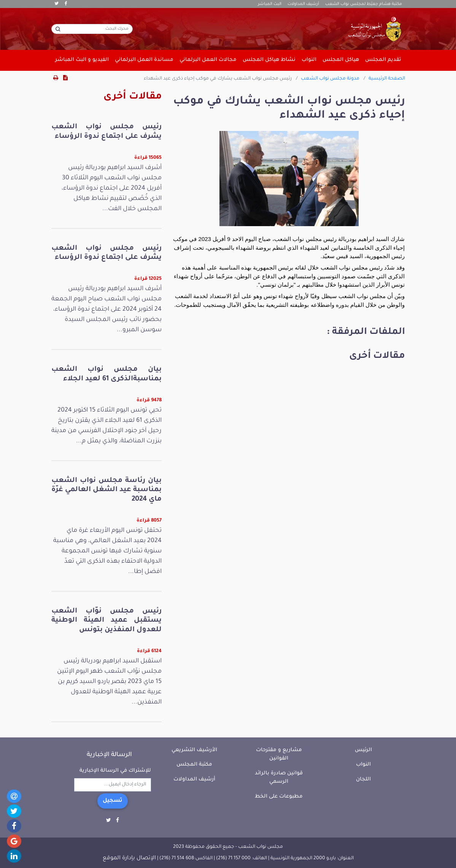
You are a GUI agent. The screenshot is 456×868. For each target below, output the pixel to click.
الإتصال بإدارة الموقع (129, 858)
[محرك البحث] (92, 29)
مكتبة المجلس (194, 765)
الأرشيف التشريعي (194, 750)
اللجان (363, 779)
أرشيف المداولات (303, 4)
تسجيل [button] (113, 801)
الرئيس (363, 750)
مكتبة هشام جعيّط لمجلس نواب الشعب (364, 4)
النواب (363, 765)
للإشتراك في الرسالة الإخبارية (115, 771)
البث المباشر (270, 4)
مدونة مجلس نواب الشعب (330, 79)
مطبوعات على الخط (279, 797)
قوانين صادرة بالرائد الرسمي (279, 778)
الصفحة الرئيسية (387, 79)
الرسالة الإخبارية (109, 755)
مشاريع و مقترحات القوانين (279, 755)
